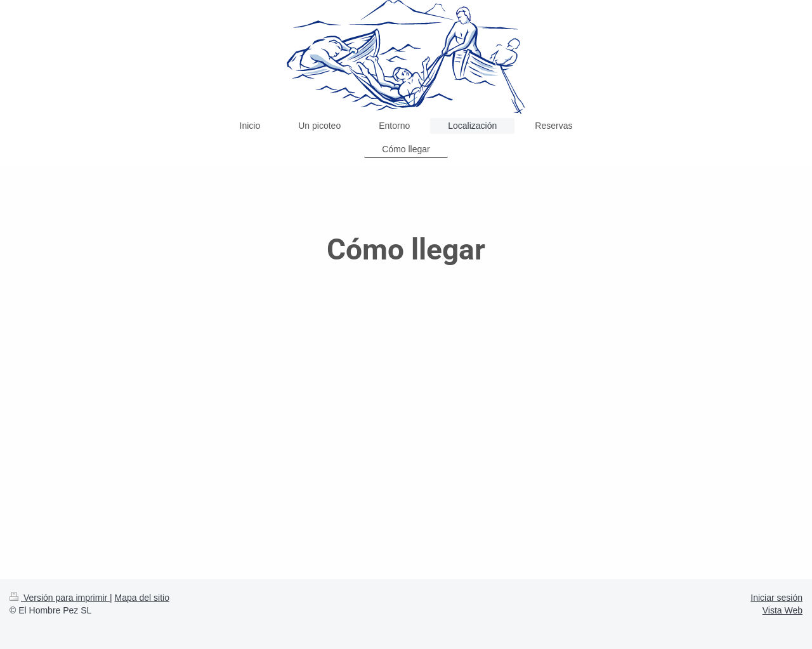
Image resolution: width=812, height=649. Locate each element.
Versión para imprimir (60, 598)
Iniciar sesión (776, 598)
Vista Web (783, 610)
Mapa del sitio (142, 598)
